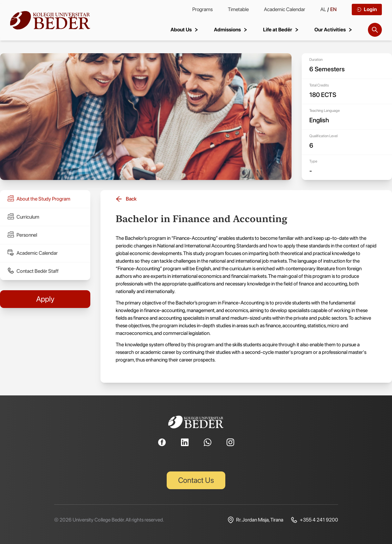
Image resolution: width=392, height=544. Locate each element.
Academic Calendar (285, 9)
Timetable (238, 9)
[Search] (375, 30)
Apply (45, 299)
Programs (202, 9)
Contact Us (196, 480)
